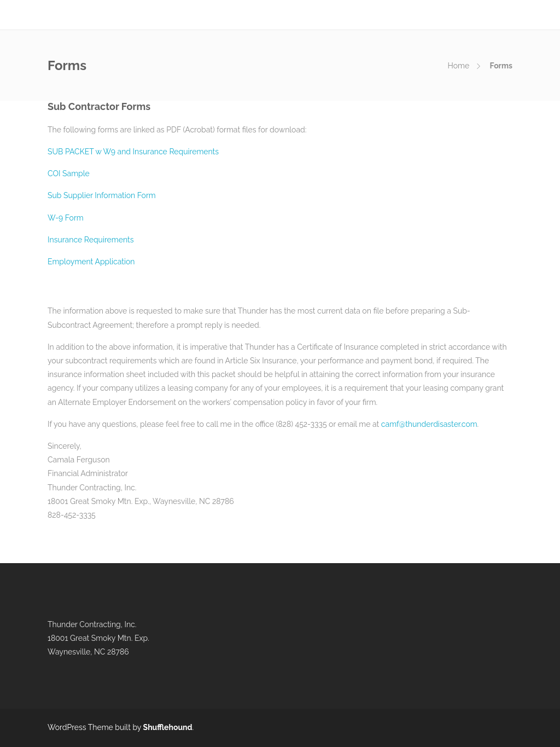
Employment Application (91, 262)
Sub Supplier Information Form (102, 195)
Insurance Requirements (91, 240)
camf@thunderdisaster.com (429, 424)
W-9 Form (66, 218)
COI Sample (69, 173)
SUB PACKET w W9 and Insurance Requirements (133, 152)
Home (459, 66)
